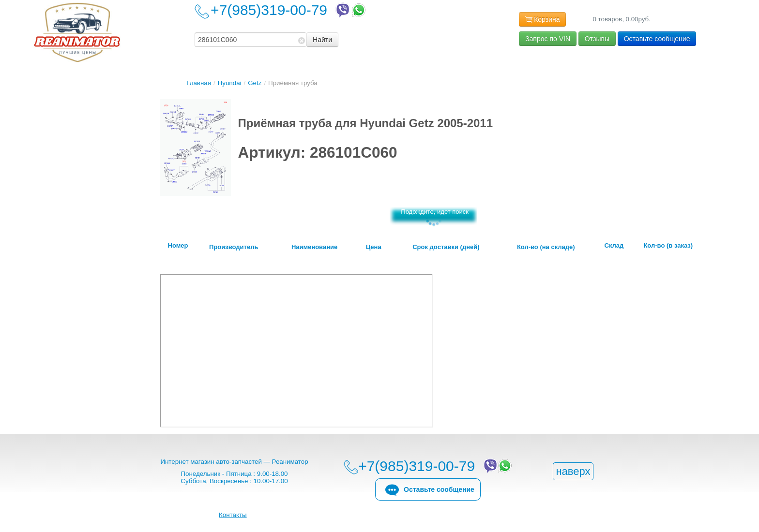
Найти (322, 40)
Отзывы (597, 39)
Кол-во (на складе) (546, 247)
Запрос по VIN (548, 39)
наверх (573, 471)
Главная (199, 83)
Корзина (542, 20)
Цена (374, 247)
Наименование (314, 247)
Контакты (233, 515)
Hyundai (230, 83)
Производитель (234, 247)
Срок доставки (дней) (446, 247)
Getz (255, 83)
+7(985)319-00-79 (289, 10)
